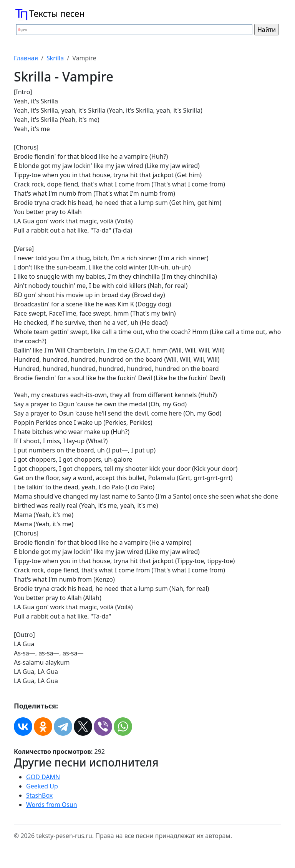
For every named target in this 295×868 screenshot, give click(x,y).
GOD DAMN (43, 777)
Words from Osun (52, 805)
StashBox (39, 795)
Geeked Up (42, 786)
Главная (26, 58)
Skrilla (55, 58)
